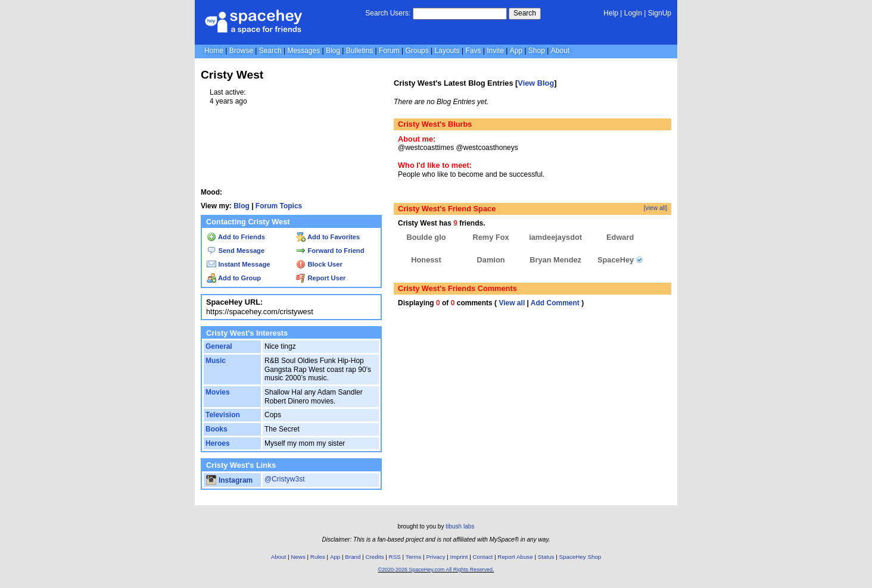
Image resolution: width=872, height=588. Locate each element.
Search (525, 13)
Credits (375, 557)
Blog (333, 51)
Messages (303, 51)
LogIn (633, 13)
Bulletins (359, 51)
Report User (321, 278)
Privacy (435, 557)
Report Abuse (515, 557)
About (560, 51)
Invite (495, 51)
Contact (483, 557)
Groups (417, 51)
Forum (389, 51)
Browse (241, 51)
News (298, 557)
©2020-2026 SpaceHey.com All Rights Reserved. (436, 570)
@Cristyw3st (285, 479)
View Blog (536, 83)
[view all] (655, 208)
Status (546, 557)
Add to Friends (236, 237)
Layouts (447, 51)
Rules (318, 557)
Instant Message (238, 264)
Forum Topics (279, 206)
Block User (319, 264)
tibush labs (460, 526)
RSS (395, 557)
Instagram (229, 480)
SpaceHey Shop (580, 557)
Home (214, 51)
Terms (414, 557)
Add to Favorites (328, 237)
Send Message (236, 251)
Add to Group (234, 278)
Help (611, 13)
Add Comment (555, 303)
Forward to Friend (330, 251)
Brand (353, 557)
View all (512, 303)
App (516, 51)
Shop (537, 51)
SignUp (660, 13)
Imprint (459, 557)
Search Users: (388, 13)
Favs (473, 51)
